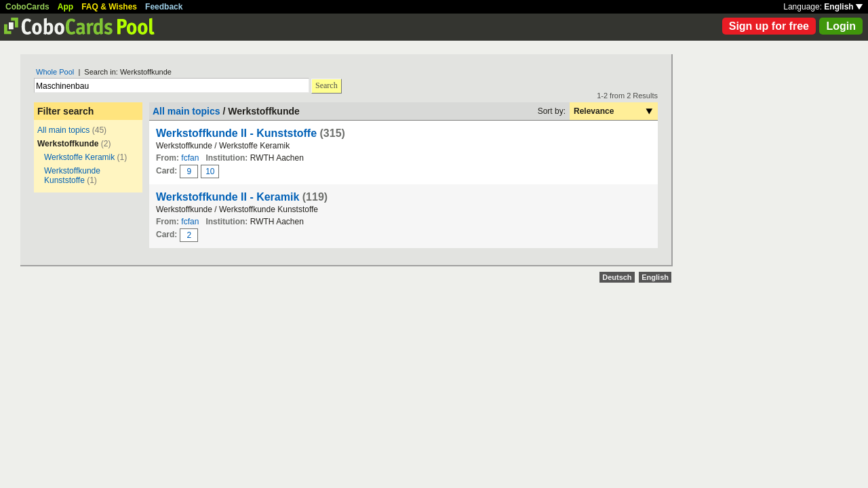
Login (841, 26)
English (843, 7)
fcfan (190, 158)
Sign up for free (769, 26)
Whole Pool (55, 72)
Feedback (164, 7)
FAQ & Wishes (109, 7)
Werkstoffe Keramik (79, 157)
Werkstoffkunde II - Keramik (228, 197)
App (65, 7)
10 (210, 171)
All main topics (63, 130)
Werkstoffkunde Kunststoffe (72, 176)
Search (327, 85)
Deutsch (617, 277)
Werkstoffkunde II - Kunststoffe (236, 133)
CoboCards (27, 7)
